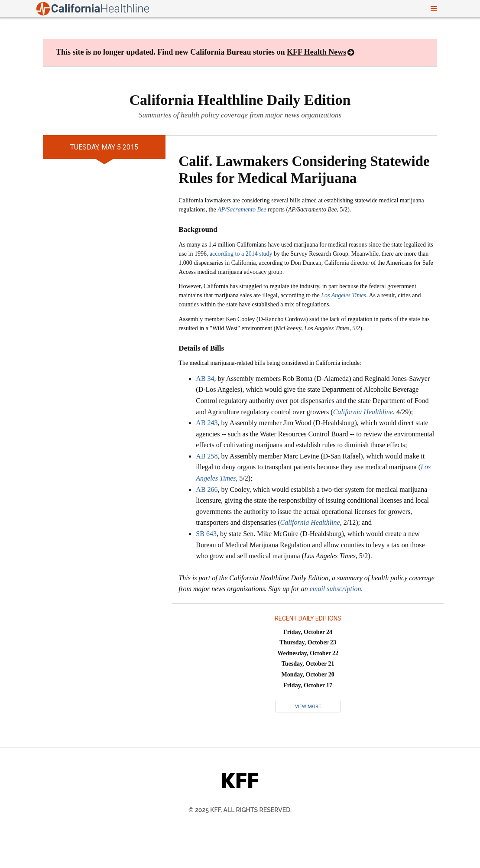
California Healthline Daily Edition (240, 100)
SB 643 (206, 534)
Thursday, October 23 (308, 642)
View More (308, 707)
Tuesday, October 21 (308, 664)
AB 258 (207, 456)
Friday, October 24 (308, 632)
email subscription (336, 589)
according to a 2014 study (241, 254)
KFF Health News (316, 52)
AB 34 (205, 379)
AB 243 (207, 423)
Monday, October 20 (308, 675)
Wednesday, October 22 (308, 653)
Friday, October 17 (308, 685)
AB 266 (207, 489)
